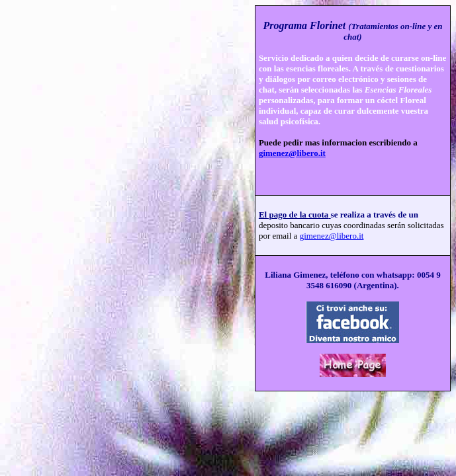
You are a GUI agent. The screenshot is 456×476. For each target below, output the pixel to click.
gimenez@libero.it (292, 153)
